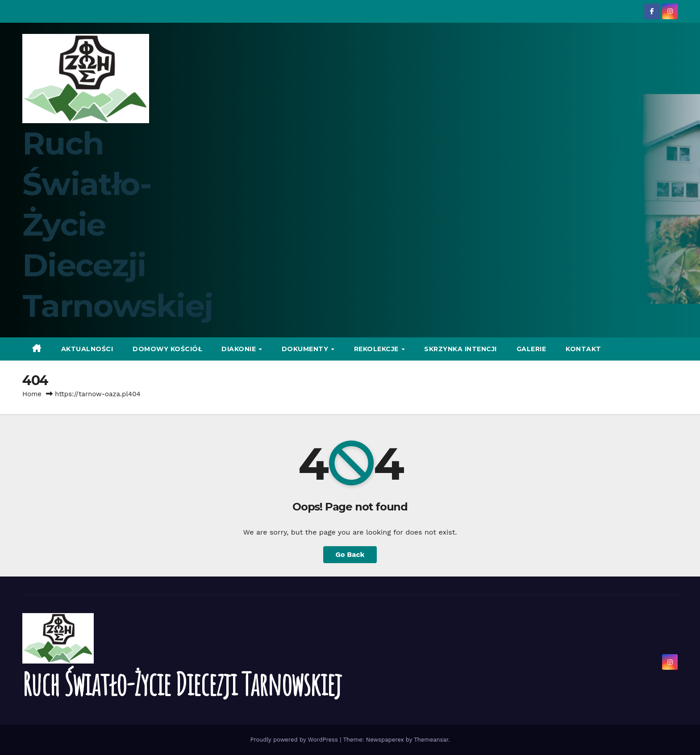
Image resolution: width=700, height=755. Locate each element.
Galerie (531, 349)
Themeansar (431, 740)
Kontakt (583, 349)
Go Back (350, 554)
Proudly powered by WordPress (295, 740)
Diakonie (240, 349)
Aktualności (87, 349)
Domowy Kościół (167, 349)
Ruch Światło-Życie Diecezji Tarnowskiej (182, 684)
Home (32, 394)
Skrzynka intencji (460, 349)
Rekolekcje (377, 349)
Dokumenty (306, 349)
